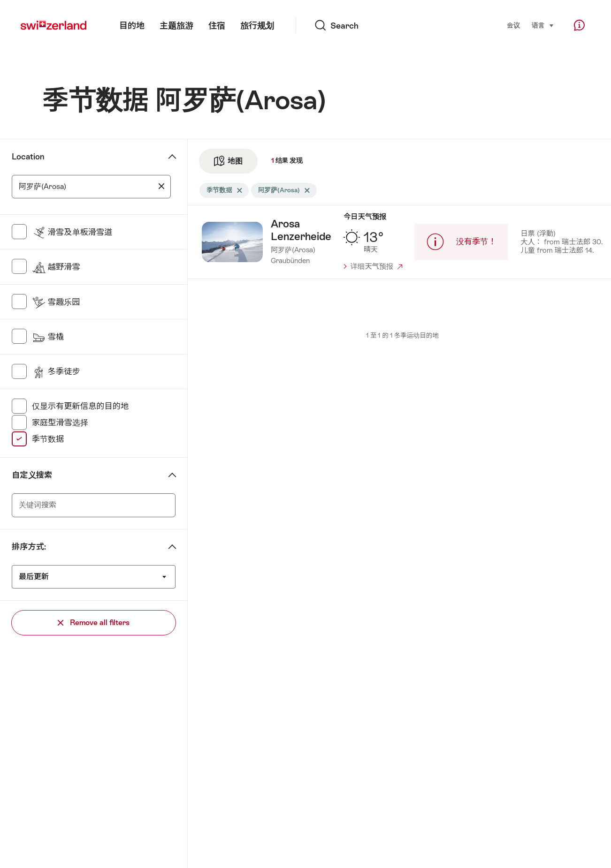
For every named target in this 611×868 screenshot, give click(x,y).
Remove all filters (94, 623)
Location (28, 157)
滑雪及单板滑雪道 (72, 232)
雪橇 (48, 337)
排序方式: (29, 547)
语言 (543, 25)
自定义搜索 (32, 475)
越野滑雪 (56, 267)
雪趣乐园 (56, 302)
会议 (513, 26)
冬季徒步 (56, 371)
